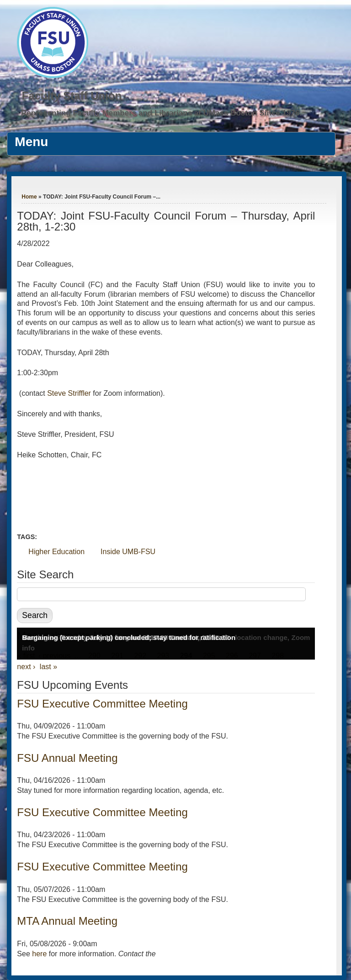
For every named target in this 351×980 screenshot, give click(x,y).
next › (26, 667)
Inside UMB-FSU (128, 552)
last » (48, 667)
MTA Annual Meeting (67, 921)
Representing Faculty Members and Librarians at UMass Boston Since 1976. (161, 113)
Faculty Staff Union (72, 96)
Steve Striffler (69, 393)
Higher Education (56, 552)
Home (29, 197)
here (39, 954)
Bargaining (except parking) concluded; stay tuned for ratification (129, 637)
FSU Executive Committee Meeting (102, 704)
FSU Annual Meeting (67, 758)
